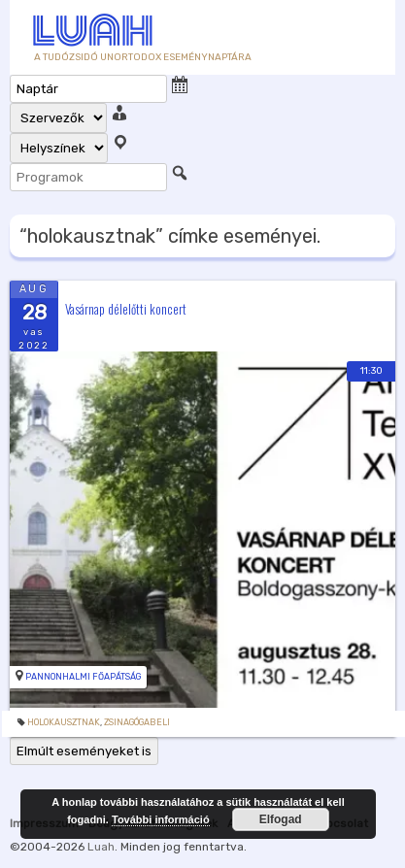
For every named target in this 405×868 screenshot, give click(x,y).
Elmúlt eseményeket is (84, 751)
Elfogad (281, 819)
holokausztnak (64, 722)
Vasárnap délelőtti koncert (126, 308)
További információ (161, 819)
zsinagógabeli (137, 722)
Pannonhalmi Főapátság (83, 677)
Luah (101, 847)
